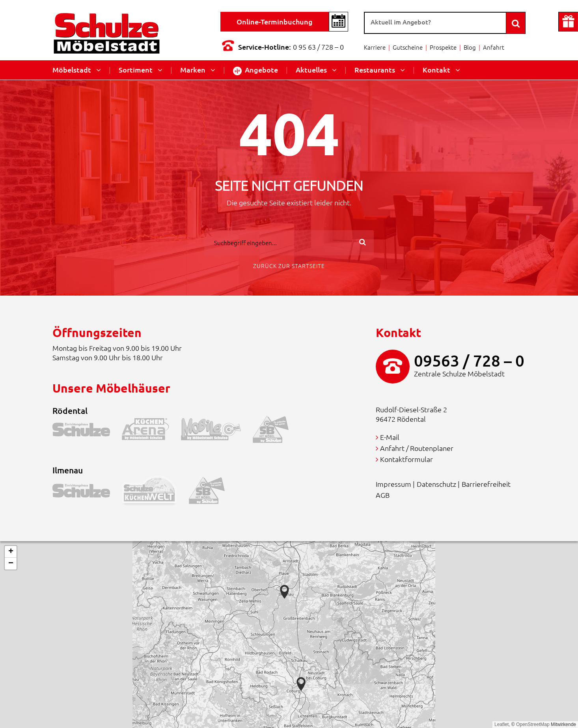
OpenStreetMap (533, 724)
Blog (470, 47)
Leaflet (502, 724)
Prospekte (443, 47)
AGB (383, 495)
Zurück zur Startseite (289, 266)
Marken (193, 70)
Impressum (393, 484)
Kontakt (436, 70)
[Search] (516, 23)
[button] (301, 684)
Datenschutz (436, 484)
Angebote (255, 70)
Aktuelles (311, 70)
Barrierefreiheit (486, 484)
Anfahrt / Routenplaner (417, 448)
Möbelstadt (72, 70)
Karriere (375, 47)
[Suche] (435, 23)
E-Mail (390, 437)
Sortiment (136, 70)
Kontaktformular (406, 459)
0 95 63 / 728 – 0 (318, 47)
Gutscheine (408, 47)
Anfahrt (494, 47)
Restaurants (375, 70)
